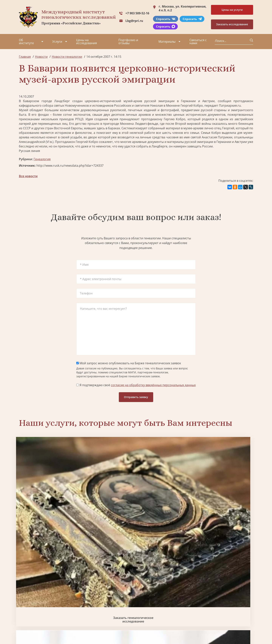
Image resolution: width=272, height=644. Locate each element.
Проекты (25, 597)
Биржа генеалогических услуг (106, 490)
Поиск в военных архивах (106, 553)
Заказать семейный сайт (166, 490)
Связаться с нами (198, 42)
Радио (23, 618)
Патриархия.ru (230, 106)
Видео (23, 611)
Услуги (57, 42)
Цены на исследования (87, 42)
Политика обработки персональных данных (48, 629)
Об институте (26, 42)
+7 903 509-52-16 (137, 13)
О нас (23, 590)
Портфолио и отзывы (128, 42)
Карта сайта (133, 631)
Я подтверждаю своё (136, 385)
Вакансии (51, 604)
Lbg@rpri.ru (134, 21)
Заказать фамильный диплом (225, 490)
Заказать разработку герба (47, 553)
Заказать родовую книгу (166, 553)
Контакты (51, 611)
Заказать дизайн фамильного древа (225, 553)
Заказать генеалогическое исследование (47, 490)
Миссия (50, 597)
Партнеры (52, 590)
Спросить (166, 19)
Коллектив (27, 604)
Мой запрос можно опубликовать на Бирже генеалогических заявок (129, 363)
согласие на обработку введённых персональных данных (153, 385)
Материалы (167, 42)
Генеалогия (42, 159)
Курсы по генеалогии (155, 615)
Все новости (28, 176)
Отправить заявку (136, 397)
